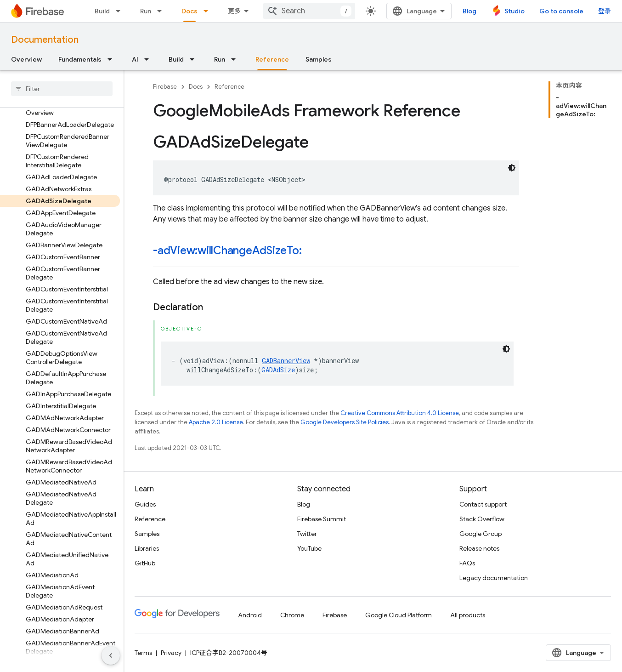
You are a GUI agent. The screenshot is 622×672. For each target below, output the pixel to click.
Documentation (45, 40)
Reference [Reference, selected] (272, 59)
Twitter (307, 534)
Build (102, 11)
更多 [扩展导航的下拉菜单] (234, 11)
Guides (145, 504)
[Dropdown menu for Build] (121, 11)
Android (250, 615)
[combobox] (309, 11)
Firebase (165, 87)
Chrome (292, 615)
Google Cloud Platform (399, 615)
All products (468, 615)
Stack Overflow (482, 519)
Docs (196, 87)
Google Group (481, 534)
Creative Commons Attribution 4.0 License (400, 413)
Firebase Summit (322, 519)
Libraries (147, 548)
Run (146, 11)
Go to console (561, 11)
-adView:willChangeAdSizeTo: (227, 251)
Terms (143, 653)
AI (135, 59)
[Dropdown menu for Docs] (209, 11)
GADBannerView (286, 361)
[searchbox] (62, 89)
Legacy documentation (494, 578)
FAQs (467, 563)
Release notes (479, 548)
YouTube (309, 548)
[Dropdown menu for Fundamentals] (113, 59)
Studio (515, 11)
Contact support (483, 504)
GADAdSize (278, 370)
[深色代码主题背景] (512, 168)
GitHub (145, 563)
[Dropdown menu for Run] (162, 11)
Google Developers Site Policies (345, 422)
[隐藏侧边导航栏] (111, 655)
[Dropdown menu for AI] (149, 59)
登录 (605, 11)
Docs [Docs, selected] (189, 11)
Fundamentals (80, 59)
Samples (319, 59)
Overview (26, 59)
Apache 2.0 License (216, 422)
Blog (469, 11)
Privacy (171, 653)
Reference (229, 87)
